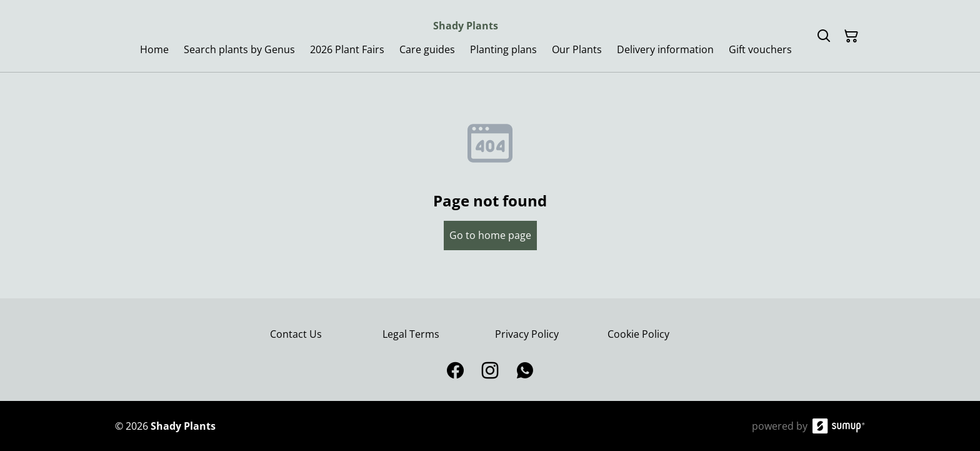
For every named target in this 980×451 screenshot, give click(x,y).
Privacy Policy (527, 334)
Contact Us (296, 334)
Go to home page (490, 235)
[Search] (824, 36)
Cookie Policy (638, 334)
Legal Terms (411, 334)
